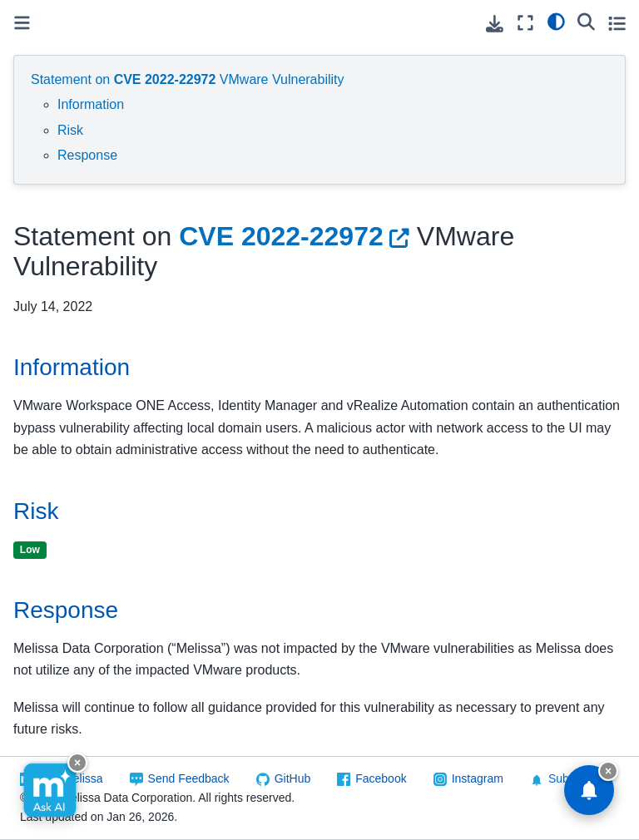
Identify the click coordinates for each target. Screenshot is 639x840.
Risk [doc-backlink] (36, 511)
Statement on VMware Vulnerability (188, 79)
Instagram (478, 778)
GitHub (293, 778)
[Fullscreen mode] (525, 23)
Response (87, 155)
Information (91, 104)
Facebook (381, 778)
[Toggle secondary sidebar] (617, 23)
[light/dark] (556, 21)
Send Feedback (189, 778)
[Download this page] (495, 24)
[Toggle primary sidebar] (22, 23)
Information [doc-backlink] (72, 367)
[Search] (586, 21)
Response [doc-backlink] (66, 610)
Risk (70, 130)
